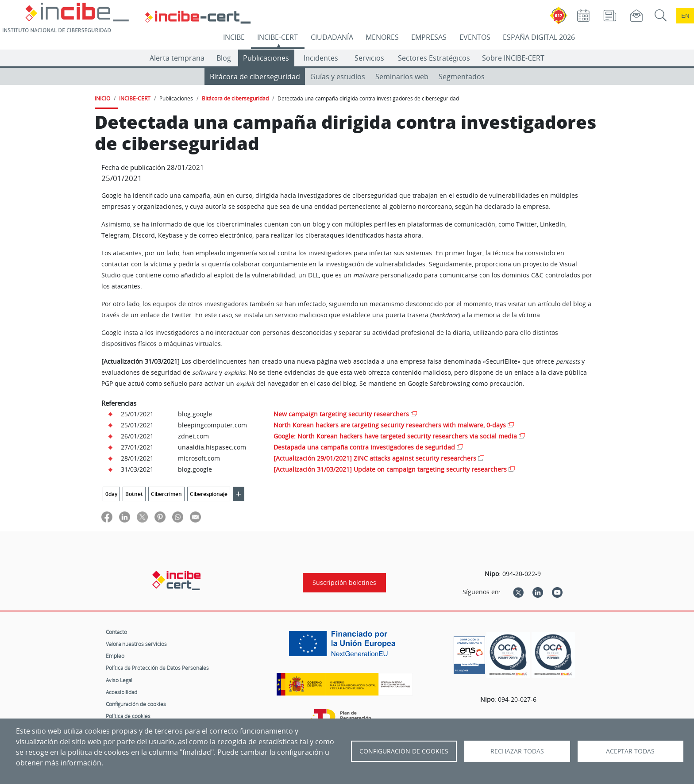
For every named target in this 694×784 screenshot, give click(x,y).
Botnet (134, 494)
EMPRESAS (429, 37)
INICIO (102, 98)
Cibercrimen (166, 494)
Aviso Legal (119, 680)
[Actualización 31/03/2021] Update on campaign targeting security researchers (390, 469)
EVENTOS (475, 37)
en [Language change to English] (685, 16)
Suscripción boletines (344, 583)
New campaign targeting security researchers (341, 414)
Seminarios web (402, 77)
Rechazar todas (517, 751)
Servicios (369, 58)
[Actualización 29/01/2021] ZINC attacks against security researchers (375, 458)
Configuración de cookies (136, 704)
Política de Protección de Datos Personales (157, 668)
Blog (224, 58)
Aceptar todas (630, 751)
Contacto (116, 632)
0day (111, 494)
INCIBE (234, 37)
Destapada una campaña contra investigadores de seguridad (364, 447)
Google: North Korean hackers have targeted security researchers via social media (395, 436)
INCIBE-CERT (278, 37)
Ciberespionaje (209, 494)
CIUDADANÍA (332, 37)
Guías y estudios (338, 77)
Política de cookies (128, 716)
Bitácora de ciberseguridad (255, 77)
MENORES (382, 37)
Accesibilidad (121, 692)
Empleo (115, 656)
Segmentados (462, 77)
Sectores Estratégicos (434, 58)
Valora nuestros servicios (136, 644)
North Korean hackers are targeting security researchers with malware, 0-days (390, 425)
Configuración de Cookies (404, 751)
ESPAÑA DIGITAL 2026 (539, 37)
